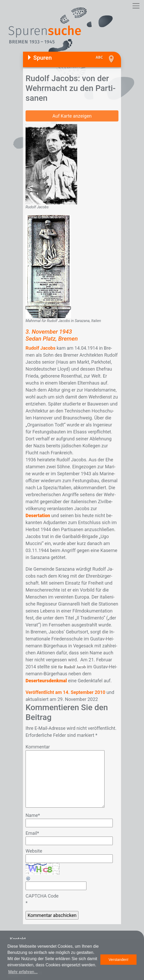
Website (34, 851)
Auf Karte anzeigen (72, 116)
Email (32, 833)
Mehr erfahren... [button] (23, 972)
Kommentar (38, 747)
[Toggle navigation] (136, 6)
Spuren (43, 58)
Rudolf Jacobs (41, 348)
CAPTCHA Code (42, 896)
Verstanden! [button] (119, 960)
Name (33, 815)
